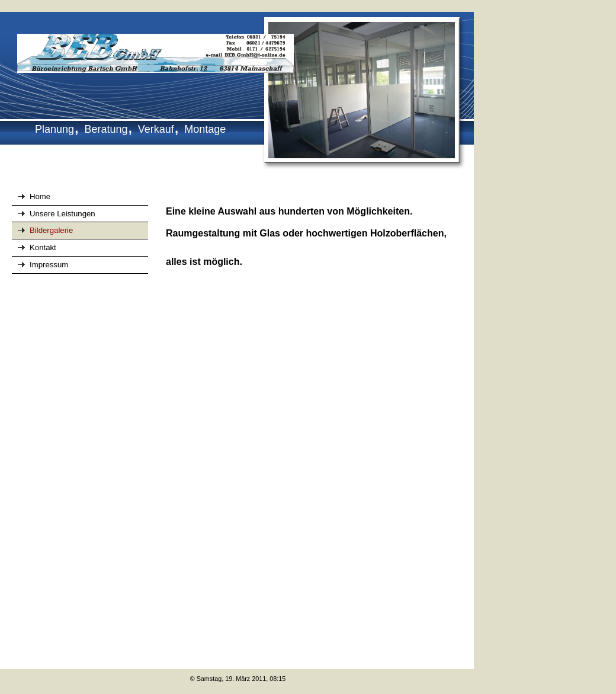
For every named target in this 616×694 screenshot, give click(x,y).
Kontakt (43, 247)
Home (40, 196)
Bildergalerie (51, 230)
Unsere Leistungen (62, 214)
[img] (237, 91)
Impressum (49, 265)
